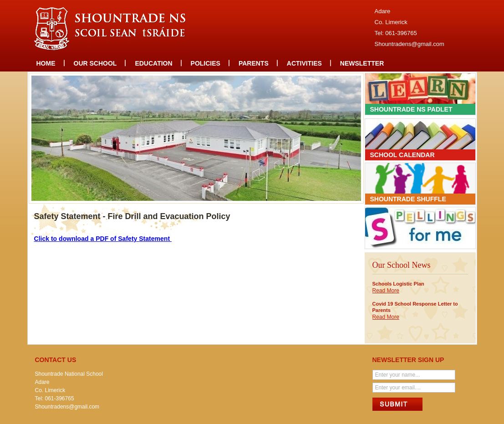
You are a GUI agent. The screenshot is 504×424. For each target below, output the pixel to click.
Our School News (402, 265)
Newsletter (362, 63)
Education (153, 63)
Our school (95, 63)
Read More (386, 291)
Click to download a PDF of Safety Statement (103, 239)
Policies (206, 63)
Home (46, 63)
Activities (304, 63)
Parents (254, 63)
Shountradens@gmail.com (410, 44)
